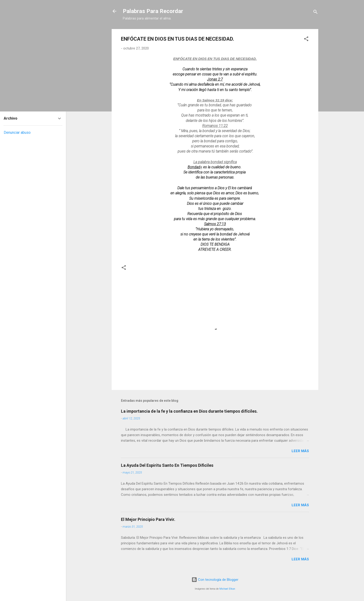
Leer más (300, 451)
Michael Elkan (227, 589)
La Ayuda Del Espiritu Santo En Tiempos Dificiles (167, 465)
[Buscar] (315, 13)
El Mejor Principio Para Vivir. (148, 519)
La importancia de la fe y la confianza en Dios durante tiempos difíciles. (189, 411)
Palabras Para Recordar (153, 11)
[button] (306, 40)
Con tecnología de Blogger (215, 580)
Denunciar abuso (17, 132)
